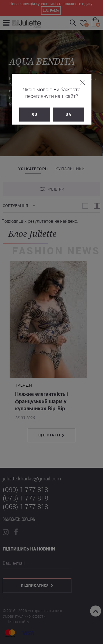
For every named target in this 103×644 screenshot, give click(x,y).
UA (69, 114)
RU (35, 114)
